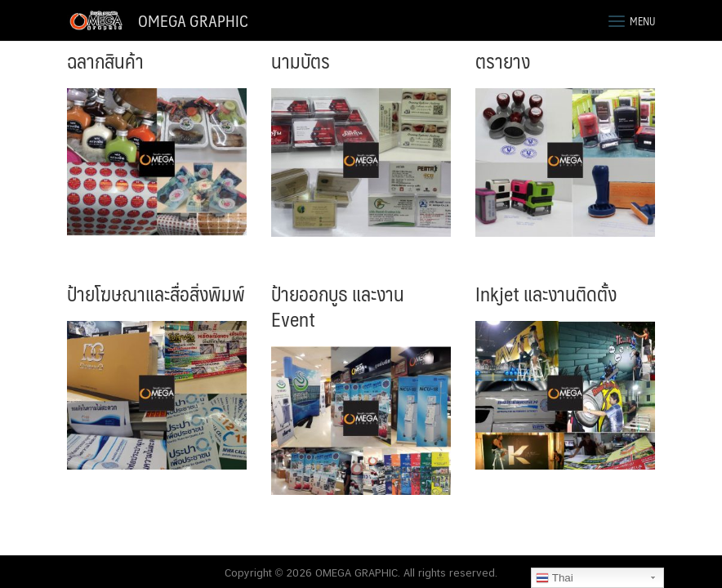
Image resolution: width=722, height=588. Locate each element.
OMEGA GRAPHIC (193, 20)
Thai (554, 578)
